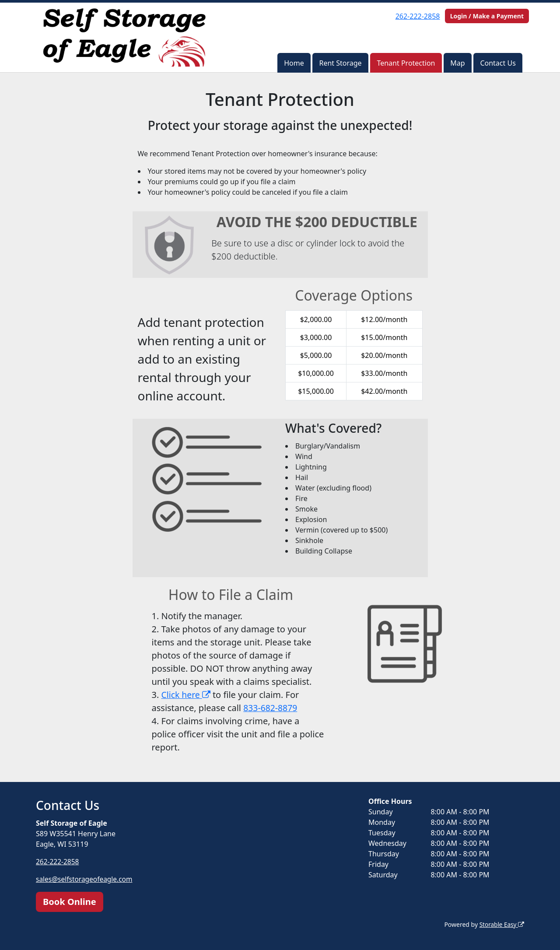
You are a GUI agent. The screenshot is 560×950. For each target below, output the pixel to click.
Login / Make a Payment (487, 16)
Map (457, 63)
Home (294, 63)
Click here (187, 695)
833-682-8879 (271, 708)
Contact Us (498, 63)
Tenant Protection (406, 63)
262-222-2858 (418, 16)
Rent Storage (340, 63)
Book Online (70, 901)
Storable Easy (501, 924)
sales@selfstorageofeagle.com (86, 879)
